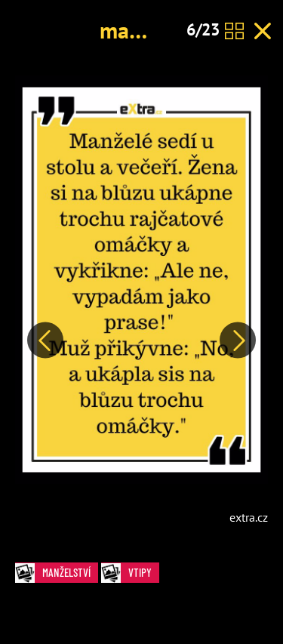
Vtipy (130, 573)
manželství (151, 30)
